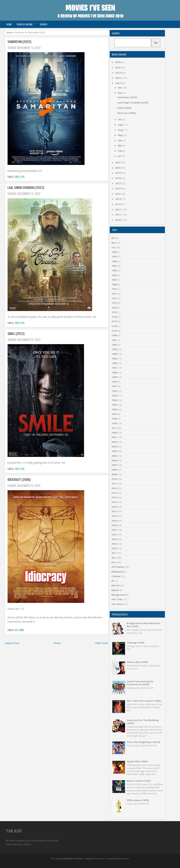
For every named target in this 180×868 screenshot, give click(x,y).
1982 (114, 345)
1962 (114, 270)
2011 (118, 215)
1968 (114, 284)
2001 (114, 437)
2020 (118, 168)
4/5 (23, 323)
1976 (114, 317)
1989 (114, 377)
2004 (114, 451)
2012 (118, 210)
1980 (114, 335)
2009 (114, 474)
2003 (114, 447)
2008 (114, 470)
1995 (114, 405)
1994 (114, 400)
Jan (120, 156)
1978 (114, 326)
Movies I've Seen (74, 858)
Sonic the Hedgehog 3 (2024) (143, 742)
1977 (114, 321)
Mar (120, 146)
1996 (114, 410)
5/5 (113, 562)
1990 (114, 382)
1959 (114, 257)
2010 (118, 220)
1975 (114, 312)
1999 (114, 423)
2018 (118, 178)
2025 (118, 67)
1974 (114, 308)
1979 (114, 331)
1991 (114, 386)
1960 (114, 261)
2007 (114, 465)
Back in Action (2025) (139, 781)
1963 (114, 275)
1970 (114, 289)
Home (9, 24)
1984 (114, 354)
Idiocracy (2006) (19, 480)
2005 (114, 456)
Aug (121, 130)
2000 (114, 433)
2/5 (113, 428)
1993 (114, 396)
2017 (118, 183)
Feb (120, 151)
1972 (114, 298)
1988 (114, 373)
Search (44, 24)
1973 (114, 303)
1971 (114, 294)
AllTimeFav (118, 567)
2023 (118, 78)
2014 (118, 199)
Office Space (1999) (138, 800)
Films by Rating (25, 24)
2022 (17, 177)
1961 (114, 266)
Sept (121, 125)
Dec (120, 88)
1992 (114, 391)
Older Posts (102, 643)
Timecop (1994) (136, 643)
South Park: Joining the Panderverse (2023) (140, 683)
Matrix (115, 590)
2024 (118, 73)
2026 (118, 62)
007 (114, 243)
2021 (118, 162)
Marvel (115, 585)
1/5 (16, 630)
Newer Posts (12, 643)
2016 (118, 189)
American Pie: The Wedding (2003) (143, 722)
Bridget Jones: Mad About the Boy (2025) (143, 625)
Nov (120, 93)
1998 (114, 419)
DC (113, 581)
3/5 (23, 177)
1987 (114, 368)
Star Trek (117, 599)
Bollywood (117, 572)
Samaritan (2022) (19, 42)
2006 (22, 630)
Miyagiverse (118, 595)
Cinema (116, 576)
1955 (114, 252)
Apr (120, 140)
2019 (118, 173)
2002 (114, 442)
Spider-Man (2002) (137, 761)
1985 (114, 359)
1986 (114, 363)
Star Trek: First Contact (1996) (144, 701)
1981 (114, 340)
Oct (120, 119)
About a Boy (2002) (137, 662)
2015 (118, 194)
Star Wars (117, 604)
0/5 (113, 238)
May (121, 135)
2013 (118, 204)
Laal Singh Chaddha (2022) (26, 188)
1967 (114, 280)
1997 (114, 414)
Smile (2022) (16, 334)
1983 (114, 349)
